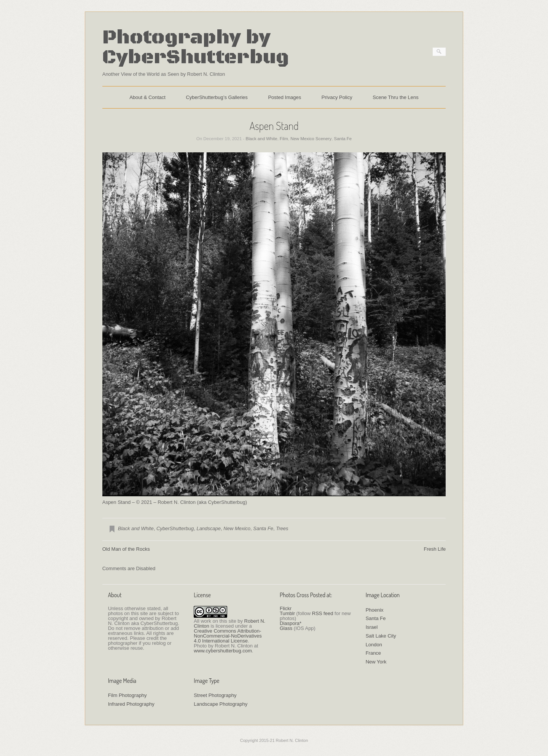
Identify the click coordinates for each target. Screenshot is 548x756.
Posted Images (284, 97)
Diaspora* (291, 623)
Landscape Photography (221, 704)
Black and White (262, 139)
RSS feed (323, 613)
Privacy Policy (337, 97)
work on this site (218, 621)
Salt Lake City (381, 636)
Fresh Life (435, 549)
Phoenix (375, 610)
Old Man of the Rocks (126, 549)
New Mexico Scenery (311, 139)
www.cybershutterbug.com (223, 651)
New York (376, 662)
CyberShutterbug (175, 528)
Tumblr (287, 613)
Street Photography (215, 695)
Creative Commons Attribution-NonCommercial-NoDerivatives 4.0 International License (228, 636)
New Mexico (237, 528)
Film (284, 139)
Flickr (286, 608)
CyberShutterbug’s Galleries (217, 97)
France (373, 653)
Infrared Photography (131, 704)
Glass (286, 628)
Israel (372, 627)
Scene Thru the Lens (395, 97)
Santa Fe (343, 139)
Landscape (209, 528)
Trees (282, 528)
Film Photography (127, 695)
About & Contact (147, 97)
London (374, 645)
